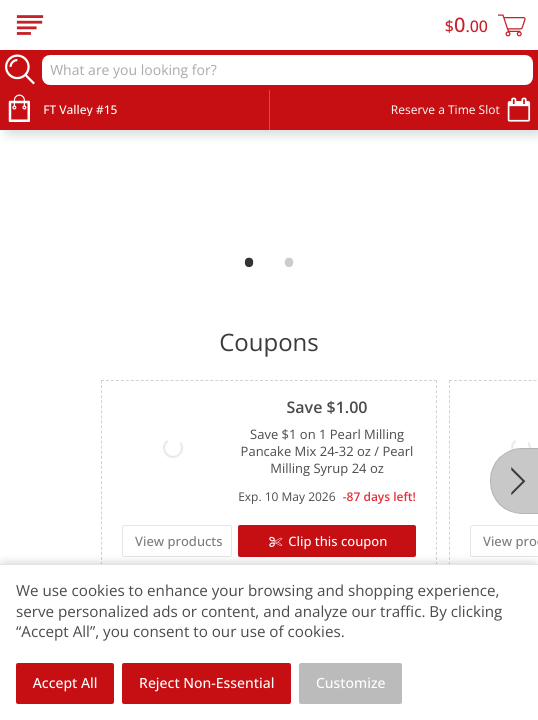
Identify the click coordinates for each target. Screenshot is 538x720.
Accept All (65, 683)
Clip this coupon (241, 541)
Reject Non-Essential (206, 683)
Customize (351, 683)
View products (84, 541)
